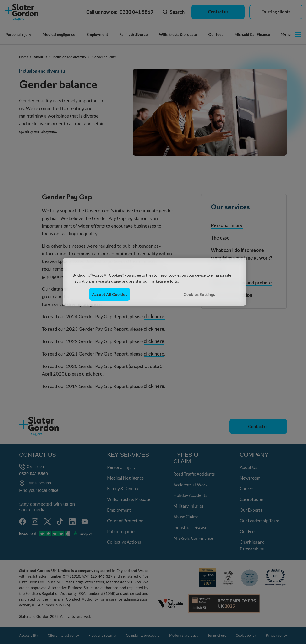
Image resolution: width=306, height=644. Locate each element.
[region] (155, 282)
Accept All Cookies (110, 294)
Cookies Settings (199, 294)
